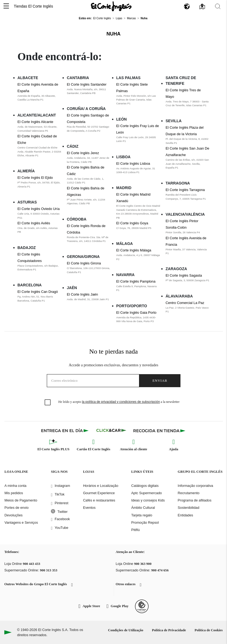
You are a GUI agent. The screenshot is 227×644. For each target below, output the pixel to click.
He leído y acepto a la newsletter (119, 402)
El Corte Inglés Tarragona (185, 190)
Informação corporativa (195, 486)
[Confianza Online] (142, 606)
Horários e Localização (101, 486)
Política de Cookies (209, 630)
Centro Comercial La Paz (185, 303)
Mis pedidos (14, 493)
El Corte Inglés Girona (84, 263)
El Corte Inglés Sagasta (184, 275)
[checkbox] (48, 403)
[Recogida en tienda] (159, 431)
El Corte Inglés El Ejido (35, 178)
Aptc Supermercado (147, 493)
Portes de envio (17, 508)
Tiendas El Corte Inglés (33, 6)
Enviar (160, 381)
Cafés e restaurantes (99, 500)
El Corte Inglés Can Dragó (38, 292)
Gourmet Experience (99, 493)
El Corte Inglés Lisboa (133, 164)
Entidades (185, 515)
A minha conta (16, 486)
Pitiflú (135, 530)
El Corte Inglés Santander (87, 84)
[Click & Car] (111, 431)
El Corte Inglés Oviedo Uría (39, 209)
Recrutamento (189, 493)
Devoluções (14, 515)
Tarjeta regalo (142, 515)
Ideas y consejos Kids (148, 500)
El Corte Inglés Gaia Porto (136, 313)
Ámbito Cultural (143, 508)
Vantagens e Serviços (21, 522)
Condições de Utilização (126, 630)
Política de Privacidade (169, 630)
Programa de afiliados (195, 500)
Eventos (89, 508)
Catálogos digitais (145, 486)
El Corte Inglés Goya (132, 223)
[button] (6, 6)
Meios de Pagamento (21, 500)
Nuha (114, 34)
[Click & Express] (65, 431)
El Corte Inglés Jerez (83, 153)
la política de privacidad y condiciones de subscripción (121, 402)
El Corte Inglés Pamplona (136, 281)
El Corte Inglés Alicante (35, 122)
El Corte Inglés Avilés (34, 223)
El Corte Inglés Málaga (134, 250)
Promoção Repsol (145, 522)
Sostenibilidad (189, 508)
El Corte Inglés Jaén (82, 294)
